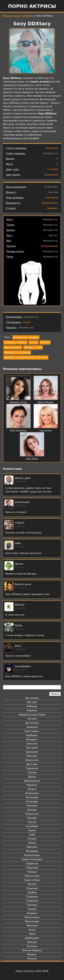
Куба (32, 835)
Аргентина (32, 723)
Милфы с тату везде (17, 352)
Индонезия (32, 793)
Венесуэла (32, 760)
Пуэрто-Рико (32, 880)
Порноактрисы (11, 16)
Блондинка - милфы (26, 337)
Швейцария (32, 938)
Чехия (32, 930)
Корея (32, 830)
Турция (32, 909)
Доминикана (32, 781)
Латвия (32, 839)
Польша (32, 872)
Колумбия (32, 826)
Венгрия (32, 756)
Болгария (32, 748)
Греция (32, 773)
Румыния (32, 888)
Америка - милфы (15, 342)
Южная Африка (32, 950)
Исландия (32, 801)
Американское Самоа (32, 715)
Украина (32, 913)
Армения (32, 727)
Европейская (50, 203)
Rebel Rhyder (46, 402)
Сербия (32, 892)
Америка (28, 16)
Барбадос (32, 735)
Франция (32, 926)
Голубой (53, 169)
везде (27, 322)
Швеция (32, 942)
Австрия (32, 702)
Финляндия (32, 921)
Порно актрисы (32, 6)
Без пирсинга (13, 347)
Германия (32, 768)
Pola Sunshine (18, 431)
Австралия (32, 698)
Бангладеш (32, 731)
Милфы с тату (33, 347)
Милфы (45, 342)
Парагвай (32, 868)
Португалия (32, 876)
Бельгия (32, 744)
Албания (32, 706)
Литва (32, 843)
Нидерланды (32, 855)
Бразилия (32, 752)
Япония (32, 959)
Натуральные (49, 246)
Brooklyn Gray (18, 402)
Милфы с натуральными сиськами (26, 357)
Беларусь (32, 739)
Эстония (32, 946)
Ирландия (32, 797)
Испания (32, 806)
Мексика (32, 847)
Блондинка (51, 175)
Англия (32, 719)
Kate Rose (32, 459)
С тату (33, 342)
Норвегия (32, 864)
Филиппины (32, 917)
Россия (32, 884)
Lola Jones (46, 431)
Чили (32, 934)
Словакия (32, 897)
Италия (32, 810)
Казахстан (32, 814)
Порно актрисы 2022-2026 (32, 971)
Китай (32, 822)
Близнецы (52, 198)
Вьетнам (32, 764)
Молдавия (32, 851)
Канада (32, 818)
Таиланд (32, 905)
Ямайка (32, 955)
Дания (32, 777)
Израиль (32, 785)
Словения (32, 901)
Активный (52, 148)
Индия (32, 789)
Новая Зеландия (32, 859)
